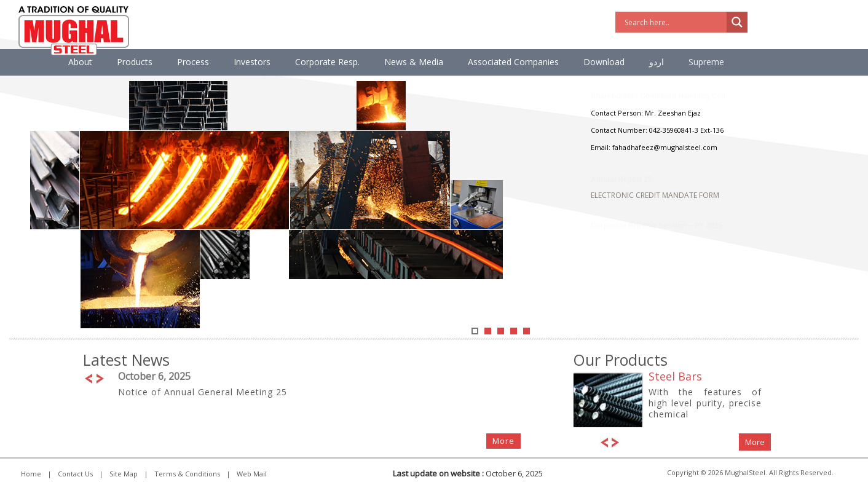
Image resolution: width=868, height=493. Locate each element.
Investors (252, 62)
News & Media (414, 62)
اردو (657, 62)
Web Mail (252, 474)
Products (135, 62)
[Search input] (674, 22)
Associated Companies (513, 62)
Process (193, 62)
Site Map (124, 474)
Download (604, 62)
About (80, 62)
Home (31, 474)
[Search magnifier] (737, 22)
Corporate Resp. (327, 62)
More (503, 441)
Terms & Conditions (187, 474)
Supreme (706, 62)
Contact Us (75, 474)
